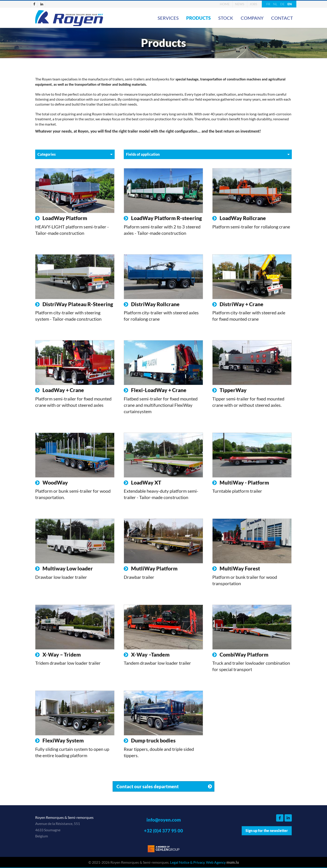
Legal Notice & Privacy (187, 862)
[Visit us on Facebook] (34, 4)
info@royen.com (164, 820)
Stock (226, 18)
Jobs (253, 4)
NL (275, 4)
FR (268, 4)
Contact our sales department (148, 786)
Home (225, 4)
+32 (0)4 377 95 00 (163, 831)
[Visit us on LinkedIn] (42, 4)
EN (290, 4)
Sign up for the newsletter (267, 830)
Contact (282, 18)
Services (168, 18)
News (240, 4)
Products (198, 18)
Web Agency (216, 862)
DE (282, 4)
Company (252, 18)
